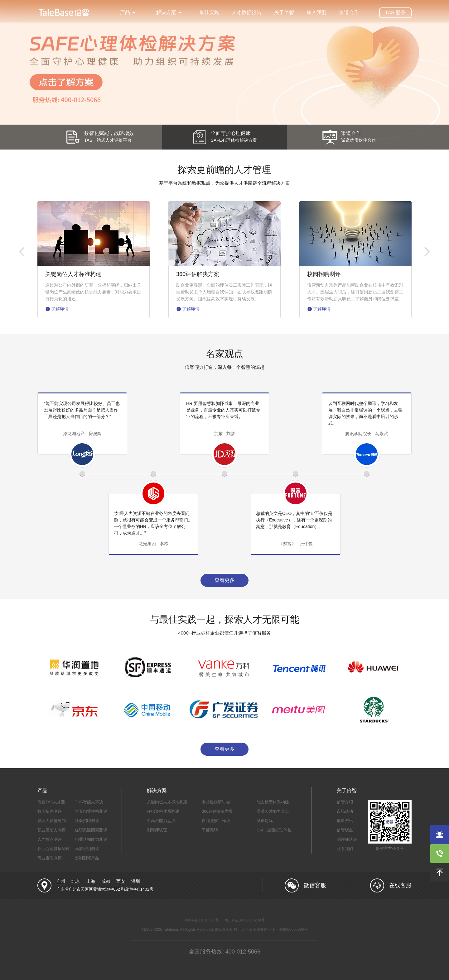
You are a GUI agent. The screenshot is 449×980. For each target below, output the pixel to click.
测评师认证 (157, 830)
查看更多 (224, 580)
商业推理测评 (50, 858)
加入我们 (316, 12)
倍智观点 (345, 830)
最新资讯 (345, 821)
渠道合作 (349, 12)
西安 (121, 881)
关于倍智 (284, 12)
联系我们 (345, 849)
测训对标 (265, 821)
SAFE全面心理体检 (274, 830)
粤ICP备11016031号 (201, 920)
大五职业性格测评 (91, 811)
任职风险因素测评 (91, 830)
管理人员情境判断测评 (58, 821)
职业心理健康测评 (54, 849)
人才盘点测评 (50, 839)
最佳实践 (209, 12)
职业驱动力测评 (52, 830)
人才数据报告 (247, 12)
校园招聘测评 (50, 811)
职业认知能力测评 (91, 839)
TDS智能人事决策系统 (95, 802)
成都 (106, 881)
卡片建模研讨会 (216, 802)
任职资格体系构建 (163, 811)
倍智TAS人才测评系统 (57, 802)
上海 (91, 881)
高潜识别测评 (87, 849)
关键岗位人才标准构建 (167, 802)
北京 (76, 881)
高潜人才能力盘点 (273, 811)
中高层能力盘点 (161, 821)
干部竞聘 (210, 830)
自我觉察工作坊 (216, 821)
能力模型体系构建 (273, 802)
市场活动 (345, 811)
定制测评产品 (87, 858)
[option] (224, 75)
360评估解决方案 (217, 811)
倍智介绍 (345, 802)
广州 (61, 881)
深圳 (136, 881)
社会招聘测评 (87, 821)
